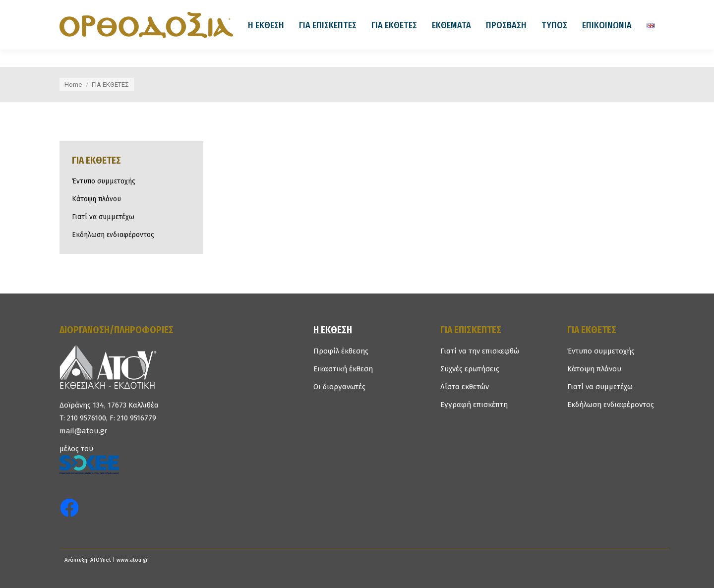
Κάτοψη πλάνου (96, 199)
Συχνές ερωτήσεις (470, 369)
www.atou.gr (132, 560)
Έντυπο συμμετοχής (104, 181)
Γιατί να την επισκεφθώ (480, 351)
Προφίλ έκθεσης (341, 351)
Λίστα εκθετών (465, 387)
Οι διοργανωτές (339, 387)
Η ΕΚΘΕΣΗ (333, 330)
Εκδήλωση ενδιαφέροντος (113, 235)
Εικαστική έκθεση (343, 369)
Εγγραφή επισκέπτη (474, 405)
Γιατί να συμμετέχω (103, 217)
